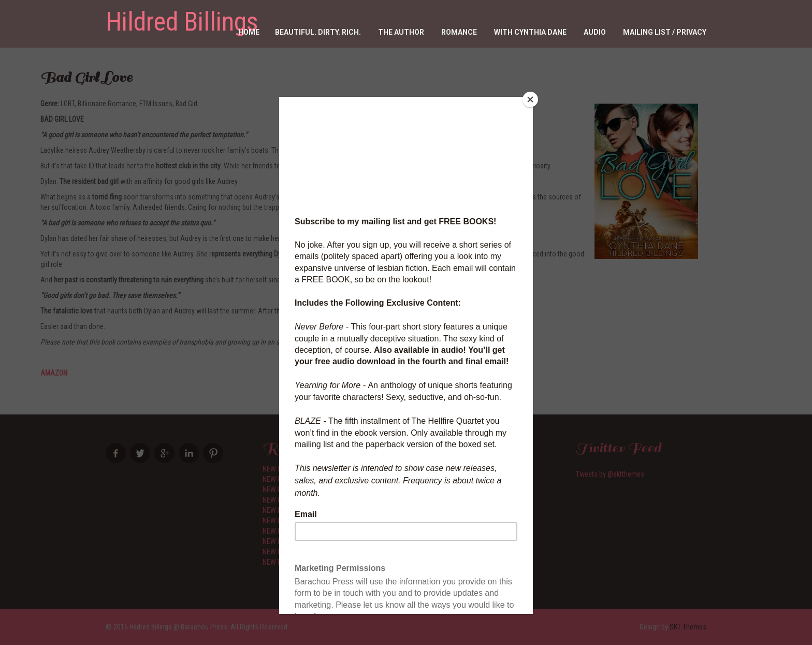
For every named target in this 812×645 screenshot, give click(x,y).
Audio (595, 32)
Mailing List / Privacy (665, 32)
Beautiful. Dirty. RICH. (318, 32)
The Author (401, 32)
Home (249, 32)
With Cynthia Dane (530, 32)
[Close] (530, 99)
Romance (459, 32)
